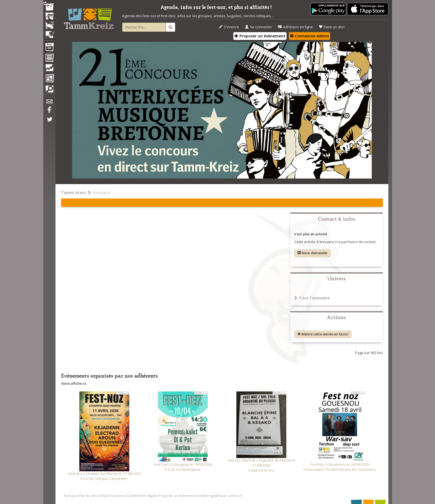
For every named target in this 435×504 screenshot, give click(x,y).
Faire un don (332, 27)
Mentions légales (145, 496)
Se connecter (259, 27)
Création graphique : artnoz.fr (220, 496)
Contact (103, 496)
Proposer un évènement (260, 36)
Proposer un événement (177, 496)
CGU (128, 496)
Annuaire (102, 192)
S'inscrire (229, 27)
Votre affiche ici (74, 384)
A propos (71, 496)
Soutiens (117, 496)
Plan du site (87, 496)
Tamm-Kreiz (73, 192)
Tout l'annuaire (312, 298)
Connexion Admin (309, 36)
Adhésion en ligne (295, 27)
